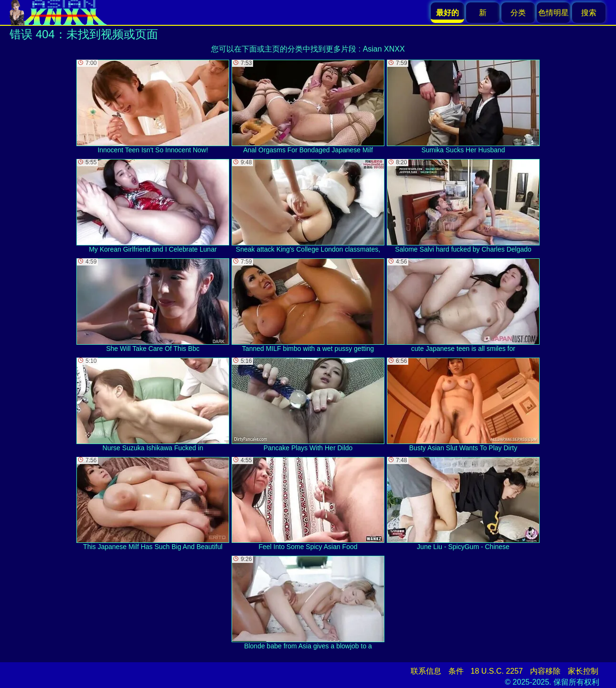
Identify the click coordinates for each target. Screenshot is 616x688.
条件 (456, 671)
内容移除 (545, 671)
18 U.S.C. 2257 (497, 671)
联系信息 (426, 671)
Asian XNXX (384, 49)
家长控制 (583, 671)
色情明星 (553, 13)
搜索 (589, 13)
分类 (518, 13)
